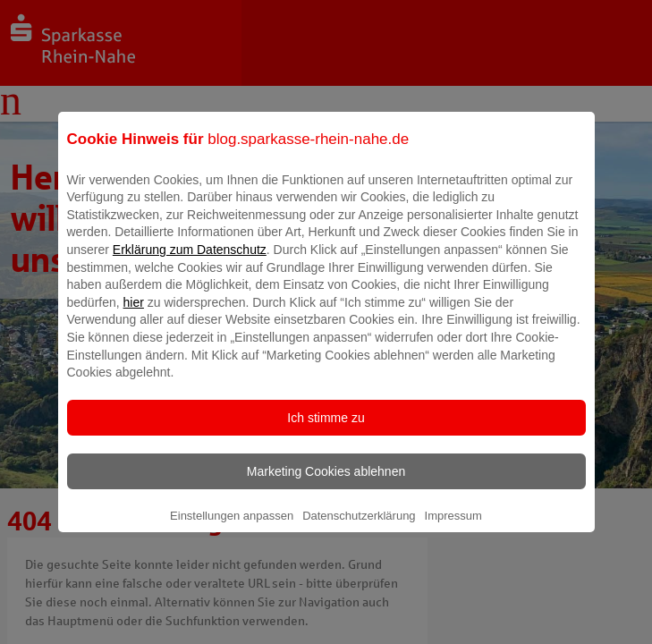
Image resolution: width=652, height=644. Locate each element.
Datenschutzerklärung (359, 528)
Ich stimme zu (326, 430)
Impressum (453, 528)
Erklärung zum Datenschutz (190, 262)
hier (134, 315)
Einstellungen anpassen (232, 528)
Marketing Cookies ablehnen (326, 484)
